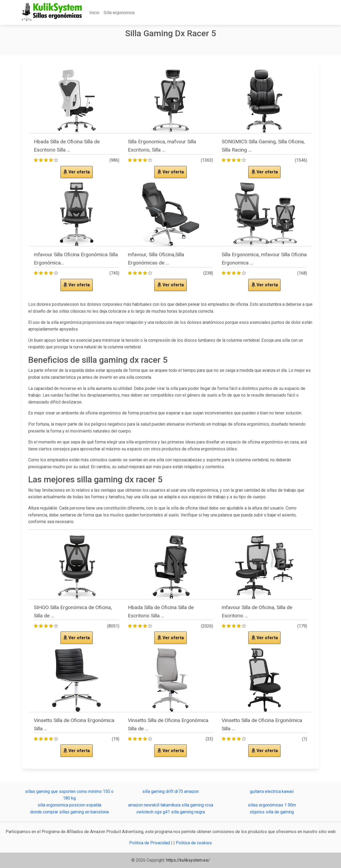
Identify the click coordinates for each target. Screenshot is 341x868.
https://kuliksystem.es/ (188, 860)
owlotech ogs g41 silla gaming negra (171, 812)
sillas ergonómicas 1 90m (272, 805)
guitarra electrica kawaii (272, 791)
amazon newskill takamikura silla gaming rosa (171, 805)
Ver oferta (76, 172)
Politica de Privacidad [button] (150, 843)
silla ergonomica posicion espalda (69, 805)
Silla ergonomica (119, 13)
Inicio (94, 13)
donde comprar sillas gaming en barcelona (69, 812)
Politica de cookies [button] (194, 843)
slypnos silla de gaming (272, 812)
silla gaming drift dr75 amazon (170, 791)
